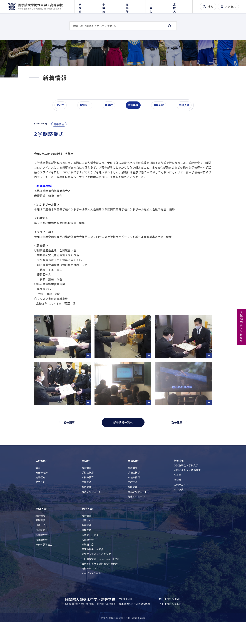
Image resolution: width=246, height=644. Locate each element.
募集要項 (40, 537)
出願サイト (42, 542)
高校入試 (181, 6)
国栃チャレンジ (90, 585)
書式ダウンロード (91, 508)
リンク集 (179, 506)
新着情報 (87, 484)
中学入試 (157, 6)
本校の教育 (88, 494)
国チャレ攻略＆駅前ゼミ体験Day (100, 580)
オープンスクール (91, 590)
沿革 (38, 484)
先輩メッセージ (136, 513)
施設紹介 (40, 494)
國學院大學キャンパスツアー (97, 571)
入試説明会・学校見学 (241, 327)
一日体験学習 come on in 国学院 (101, 575)
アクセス (40, 499)
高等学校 (134, 6)
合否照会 (40, 547)
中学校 (110, 6)
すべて (62, 124)
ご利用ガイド (181, 501)
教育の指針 (42, 489)
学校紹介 (86, 6)
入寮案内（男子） (91, 551)
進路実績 (87, 503)
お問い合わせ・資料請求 (187, 487)
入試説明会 (42, 551)
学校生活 (87, 499)
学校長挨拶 (88, 489)
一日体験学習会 (44, 561)
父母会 (178, 492)
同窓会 (178, 496)
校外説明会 (42, 556)
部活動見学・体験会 (93, 566)
